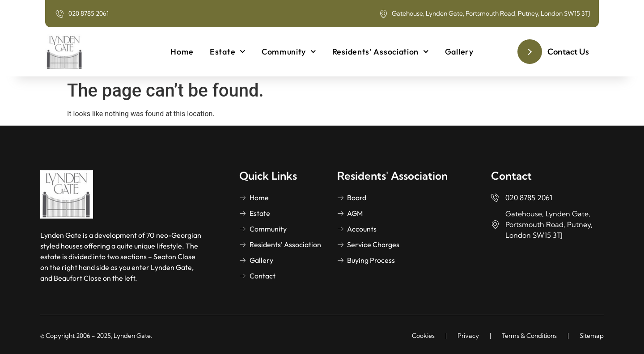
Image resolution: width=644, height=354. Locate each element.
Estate (228, 52)
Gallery (459, 52)
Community (289, 52)
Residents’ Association (381, 52)
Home (182, 52)
